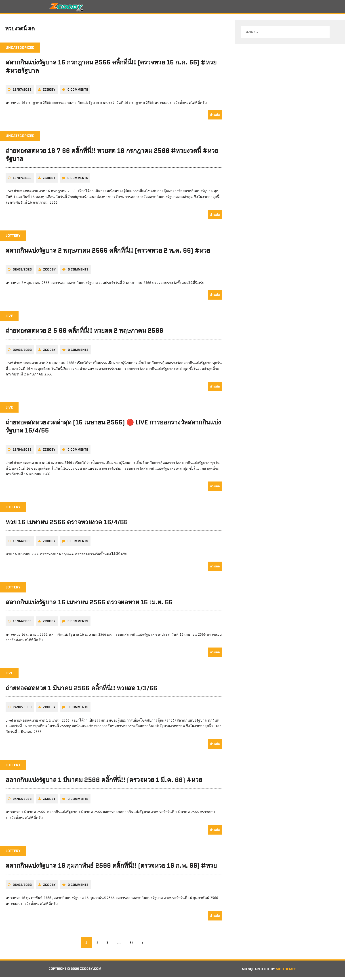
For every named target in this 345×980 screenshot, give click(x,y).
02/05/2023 (22, 272)
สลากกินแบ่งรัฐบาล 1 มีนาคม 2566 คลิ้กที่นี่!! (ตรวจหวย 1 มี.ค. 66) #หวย (104, 782)
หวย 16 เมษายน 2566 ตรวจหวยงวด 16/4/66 (67, 524)
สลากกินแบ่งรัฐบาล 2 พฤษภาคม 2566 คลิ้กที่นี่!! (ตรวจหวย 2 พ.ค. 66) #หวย (108, 253)
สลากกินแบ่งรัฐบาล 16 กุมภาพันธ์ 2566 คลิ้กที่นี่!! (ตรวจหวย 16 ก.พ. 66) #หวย (111, 868)
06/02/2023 (22, 887)
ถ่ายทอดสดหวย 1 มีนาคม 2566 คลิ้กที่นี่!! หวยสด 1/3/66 (81, 690)
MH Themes (286, 971)
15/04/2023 (22, 452)
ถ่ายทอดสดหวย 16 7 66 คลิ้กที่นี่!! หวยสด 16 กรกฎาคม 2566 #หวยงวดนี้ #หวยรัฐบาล (112, 157)
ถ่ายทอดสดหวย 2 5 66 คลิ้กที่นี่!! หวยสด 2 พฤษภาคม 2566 (84, 333)
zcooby (49, 92)
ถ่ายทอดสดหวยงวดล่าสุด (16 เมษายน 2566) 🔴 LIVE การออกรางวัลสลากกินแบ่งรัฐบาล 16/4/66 (113, 429)
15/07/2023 (22, 92)
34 (133, 945)
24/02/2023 (22, 710)
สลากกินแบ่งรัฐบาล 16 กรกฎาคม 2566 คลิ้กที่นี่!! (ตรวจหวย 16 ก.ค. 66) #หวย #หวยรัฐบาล (111, 69)
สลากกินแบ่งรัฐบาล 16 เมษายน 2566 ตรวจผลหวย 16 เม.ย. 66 (89, 605)
